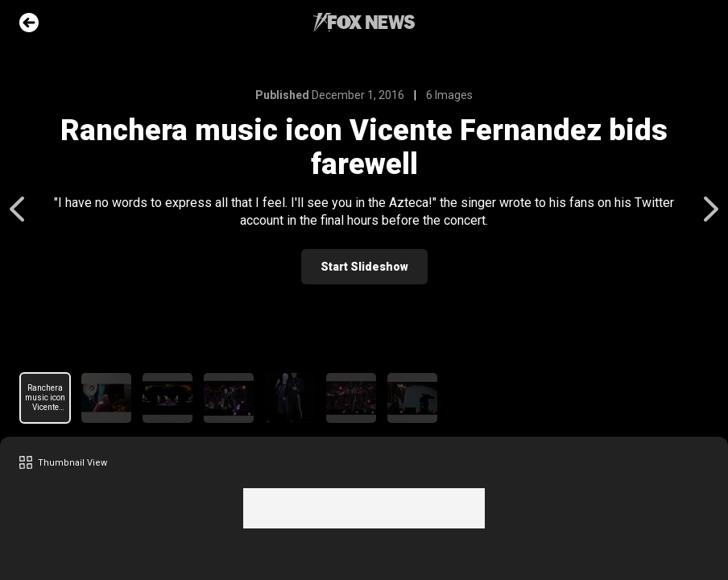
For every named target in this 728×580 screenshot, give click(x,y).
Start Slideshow (364, 267)
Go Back (29, 23)
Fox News (364, 23)
